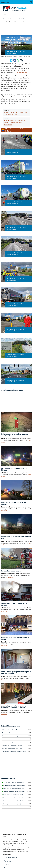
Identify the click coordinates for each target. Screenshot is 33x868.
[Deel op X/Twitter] (11, 61)
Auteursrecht (9, 861)
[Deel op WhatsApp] (18, 61)
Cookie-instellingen (10, 857)
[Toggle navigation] (5, 14)
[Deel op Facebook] (15, 61)
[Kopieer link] (22, 61)
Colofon (7, 864)
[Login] (31, 2)
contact (15, 851)
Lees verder (4, 511)
